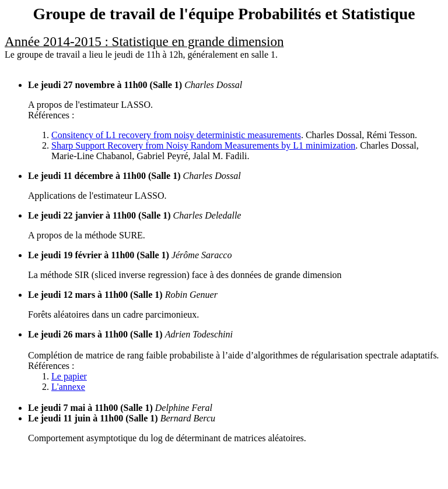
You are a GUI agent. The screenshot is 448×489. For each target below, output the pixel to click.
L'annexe (68, 387)
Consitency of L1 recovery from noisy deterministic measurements (176, 135)
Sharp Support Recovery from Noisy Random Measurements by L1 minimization (203, 145)
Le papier (69, 376)
